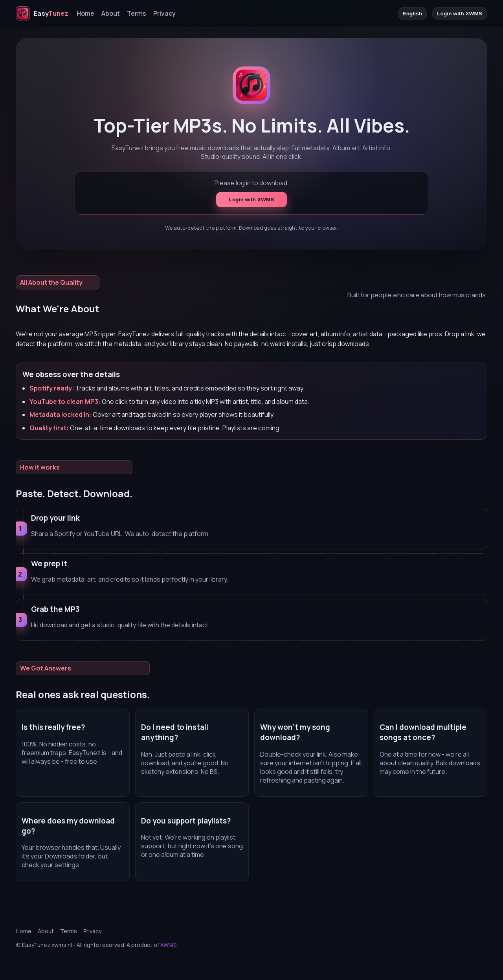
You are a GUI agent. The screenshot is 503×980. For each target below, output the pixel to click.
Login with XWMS (460, 14)
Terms (137, 13)
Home (85, 13)
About (111, 13)
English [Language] (413, 14)
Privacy (164, 13)
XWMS (168, 945)
